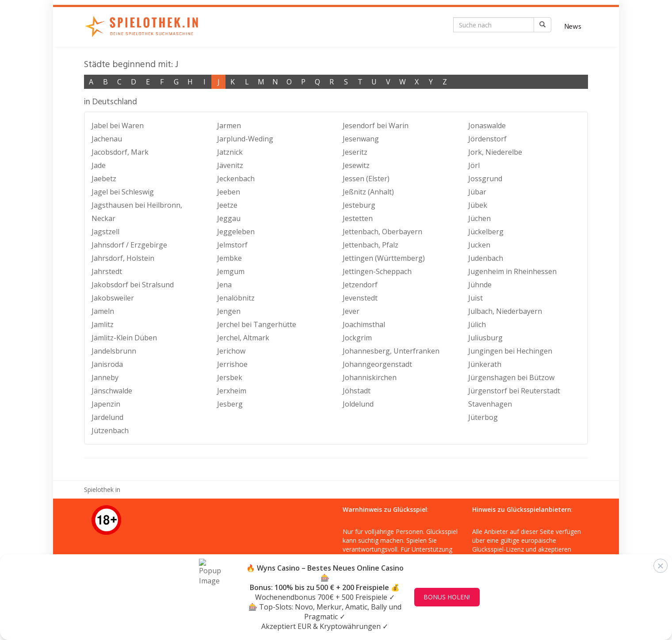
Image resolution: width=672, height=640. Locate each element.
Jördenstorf (487, 139)
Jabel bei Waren (118, 126)
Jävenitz (230, 165)
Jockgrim (357, 338)
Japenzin (106, 404)
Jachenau (107, 139)
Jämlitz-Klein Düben (124, 338)
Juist (475, 298)
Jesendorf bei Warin (376, 126)
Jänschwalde (112, 391)
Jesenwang (361, 139)
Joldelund (358, 404)
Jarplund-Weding (245, 139)
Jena (224, 285)
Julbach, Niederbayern (505, 311)
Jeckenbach (236, 179)
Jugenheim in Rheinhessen (512, 271)
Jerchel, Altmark (243, 338)
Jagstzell (105, 232)
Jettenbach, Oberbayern (382, 232)
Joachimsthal (364, 324)
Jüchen (479, 218)
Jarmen (229, 126)
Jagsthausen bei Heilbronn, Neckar (137, 212)
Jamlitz (103, 324)
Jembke (229, 258)
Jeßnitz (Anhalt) (368, 192)
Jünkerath (485, 364)
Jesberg (230, 404)
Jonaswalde (487, 126)
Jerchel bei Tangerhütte (257, 324)
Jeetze (227, 205)
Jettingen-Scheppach (377, 271)
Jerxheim (232, 391)
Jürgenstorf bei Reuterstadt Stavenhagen (514, 397)
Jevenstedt (360, 298)
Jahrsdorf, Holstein (123, 258)
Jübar (477, 192)
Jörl (474, 165)
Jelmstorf (232, 245)
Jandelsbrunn (114, 351)
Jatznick (230, 152)
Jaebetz (104, 179)
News (573, 27)
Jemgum (231, 271)
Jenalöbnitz (236, 298)
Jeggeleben (236, 232)
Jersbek (230, 377)
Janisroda (107, 364)
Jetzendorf (360, 285)
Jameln (103, 311)
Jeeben (229, 192)
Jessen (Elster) (366, 179)
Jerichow (231, 351)
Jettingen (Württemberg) (384, 258)
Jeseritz (355, 152)
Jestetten (358, 218)
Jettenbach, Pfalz (370, 245)
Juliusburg (485, 338)
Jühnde (480, 285)
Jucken (479, 245)
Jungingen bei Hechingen (510, 351)
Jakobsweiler (113, 298)
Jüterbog (483, 417)
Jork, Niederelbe (495, 152)
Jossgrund (485, 179)
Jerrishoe (232, 364)
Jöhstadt (357, 391)
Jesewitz (356, 165)
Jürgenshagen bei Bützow (511, 377)
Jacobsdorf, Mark (120, 152)
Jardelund (107, 417)
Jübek (478, 205)
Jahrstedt (107, 271)
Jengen (229, 311)
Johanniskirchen (370, 377)
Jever (351, 311)
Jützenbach (110, 430)
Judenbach (486, 258)
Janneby (105, 377)
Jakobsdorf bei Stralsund (133, 285)
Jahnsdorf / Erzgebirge (129, 245)
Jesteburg (359, 205)
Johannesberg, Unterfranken (391, 351)
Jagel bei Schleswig (123, 192)
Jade (99, 165)
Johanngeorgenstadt (377, 364)
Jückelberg (486, 232)
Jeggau (229, 218)
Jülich (477, 324)
